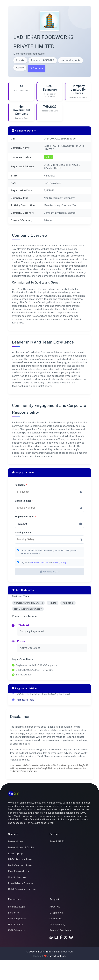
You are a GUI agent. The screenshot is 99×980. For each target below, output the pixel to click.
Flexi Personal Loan (19, 871)
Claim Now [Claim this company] (36, 68)
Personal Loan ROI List (21, 847)
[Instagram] (71, 938)
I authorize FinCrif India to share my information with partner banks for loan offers (49, 552)
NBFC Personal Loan (20, 859)
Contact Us (56, 918)
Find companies (17, 918)
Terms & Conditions (39, 562)
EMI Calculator (17, 930)
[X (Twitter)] (66, 938)
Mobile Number (24, 501)
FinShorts (13, 913)
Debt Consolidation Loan (22, 889)
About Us (55, 907)
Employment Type (25, 517)
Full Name (21, 485)
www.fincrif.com (58, 956)
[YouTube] (56, 938)
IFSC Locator (16, 925)
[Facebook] (61, 938)
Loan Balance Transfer (21, 883)
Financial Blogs (17, 907)
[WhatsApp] (51, 938)
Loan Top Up (15, 853)
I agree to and (43, 562)
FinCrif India (43, 952)
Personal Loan (16, 841)
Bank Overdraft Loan (20, 865)
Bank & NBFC (57, 841)
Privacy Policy (60, 562)
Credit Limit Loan (18, 877)
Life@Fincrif (56, 913)
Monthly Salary (24, 533)
